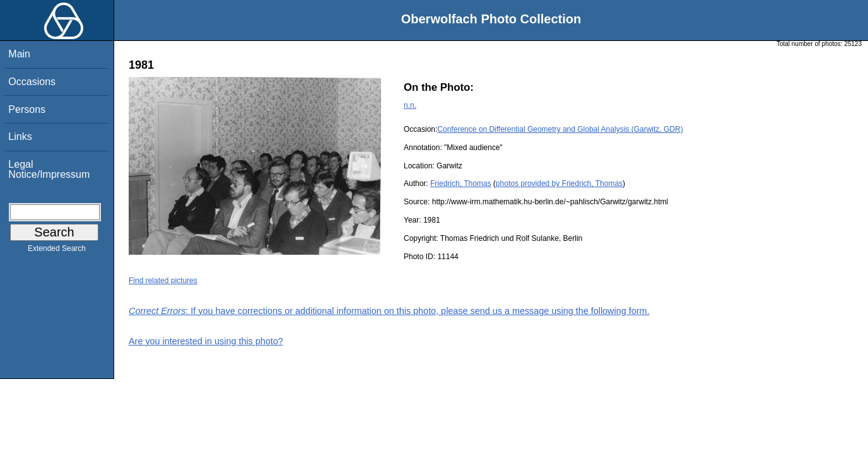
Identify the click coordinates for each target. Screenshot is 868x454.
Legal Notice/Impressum (49, 169)
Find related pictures (163, 281)
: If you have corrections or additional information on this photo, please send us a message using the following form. (389, 311)
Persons (27, 109)
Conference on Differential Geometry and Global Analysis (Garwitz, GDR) (560, 129)
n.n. (410, 105)
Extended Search (57, 251)
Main (19, 54)
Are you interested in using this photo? (206, 341)
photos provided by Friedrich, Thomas (559, 183)
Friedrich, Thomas (460, 183)
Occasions (32, 82)
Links (20, 137)
